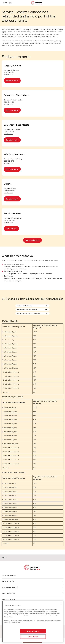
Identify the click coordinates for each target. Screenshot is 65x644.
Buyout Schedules (32, 240)
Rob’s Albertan (48, 29)
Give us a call (11, 229)
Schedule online (12, 81)
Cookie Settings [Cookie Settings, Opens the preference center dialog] (33, 636)
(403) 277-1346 (9, 72)
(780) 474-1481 (9, 102)
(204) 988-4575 (9, 161)
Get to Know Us (32, 581)
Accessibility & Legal (32, 587)
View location (8, 74)
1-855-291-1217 (9, 220)
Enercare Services (32, 575)
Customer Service (32, 599)
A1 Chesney (25, 29)
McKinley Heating (36, 29)
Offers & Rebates (32, 593)
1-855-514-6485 (9, 191)
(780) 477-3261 (9, 132)
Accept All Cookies (33, 631)
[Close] (61, 603)
